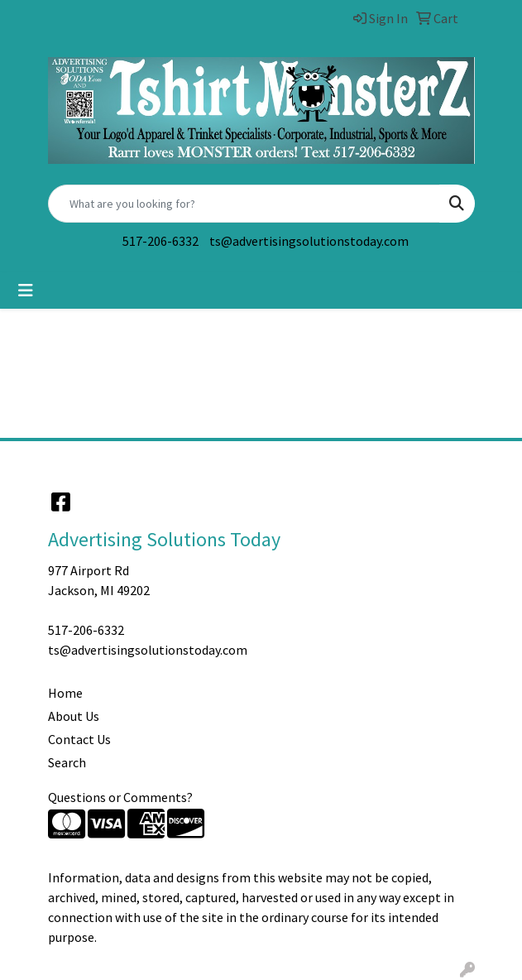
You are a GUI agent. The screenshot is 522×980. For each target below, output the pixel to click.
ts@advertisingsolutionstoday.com (309, 241)
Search (67, 762)
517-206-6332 (160, 241)
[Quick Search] (244, 204)
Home (65, 693)
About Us (74, 716)
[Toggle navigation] (26, 291)
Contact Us (79, 739)
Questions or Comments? (120, 797)
